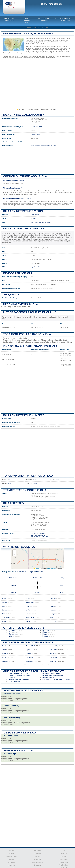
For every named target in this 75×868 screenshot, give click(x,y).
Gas (25, 572)
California (11, 865)
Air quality (11, 294)
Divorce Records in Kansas (53, 676)
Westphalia (54, 614)
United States (35, 215)
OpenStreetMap (52, 568)
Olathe (4, 650)
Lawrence (53, 650)
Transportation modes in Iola (25, 490)
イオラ (36, 479)
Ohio (64, 850)
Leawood (5, 661)
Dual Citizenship (15, 681)
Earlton (28, 621)
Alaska (11, 854)
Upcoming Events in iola (21, 304)
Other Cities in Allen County (24, 628)
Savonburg (5, 618)
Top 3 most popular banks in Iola (27, 334)
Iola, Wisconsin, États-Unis (39, 537)
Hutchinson (29, 657)
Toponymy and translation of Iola (28, 476)
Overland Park (30, 646)
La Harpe (30, 572)
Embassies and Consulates (66, 20)
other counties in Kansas (43, 222)
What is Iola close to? (19, 547)
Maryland (37, 859)
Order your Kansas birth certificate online (44, 146)
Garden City (30, 661)
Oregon (64, 856)
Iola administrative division (23, 211)
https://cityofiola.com (37, 267)
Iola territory (14, 503)
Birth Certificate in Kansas (18, 674)
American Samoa (11, 856)
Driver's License (48, 678)
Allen (32, 222)
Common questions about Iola (25, 176)
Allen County (38, 28)
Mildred (52, 606)
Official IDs (13, 678)
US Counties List (27, 21)
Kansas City (54, 646)
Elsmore (4, 610)
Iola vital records (36, 142)
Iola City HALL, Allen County (24, 115)
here (57, 110)
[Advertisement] (37, 84)
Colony (62, 578)
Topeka (28, 650)
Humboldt (40, 572)
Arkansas (11, 862)
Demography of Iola (18, 273)
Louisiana (37, 853)
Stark (52, 618)
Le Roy (28, 610)
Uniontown (53, 621)
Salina (4, 657)
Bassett (20, 572)
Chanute (29, 614)
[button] (14, 551)
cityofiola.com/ (35, 134)
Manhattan (53, 654)
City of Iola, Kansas (52, 4)
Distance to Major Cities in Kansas (28, 642)
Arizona (11, 859)
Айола (10, 484)
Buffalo (4, 621)
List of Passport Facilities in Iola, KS (30, 312)
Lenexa (28, 654)
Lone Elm (29, 606)
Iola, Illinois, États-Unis (38, 533)
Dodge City (54, 661)
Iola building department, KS (24, 229)
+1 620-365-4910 (36, 127)
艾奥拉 (35, 484)
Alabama (11, 851)
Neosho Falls (13, 578)
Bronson (4, 614)
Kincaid (52, 610)
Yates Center (30, 618)
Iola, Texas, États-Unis (38, 535)
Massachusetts (37, 862)
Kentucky (37, 850)
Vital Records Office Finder (9, 20)
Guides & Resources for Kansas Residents (34, 671)
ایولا (9, 479)
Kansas (29, 28)
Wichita (4, 646)
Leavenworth (54, 657)
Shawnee (5, 654)
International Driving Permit (19, 680)
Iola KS (46, 28)
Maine (38, 856)
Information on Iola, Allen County (28, 34)
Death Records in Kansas (52, 674)
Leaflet (37, 568)
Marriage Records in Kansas (19, 676)
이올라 (58, 479)
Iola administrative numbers (24, 415)
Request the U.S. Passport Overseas (56, 680)
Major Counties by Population (45, 20)
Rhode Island (64, 865)
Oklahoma (64, 853)
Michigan (37, 865)
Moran (4, 606)
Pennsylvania (64, 859)
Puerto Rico (64, 862)
